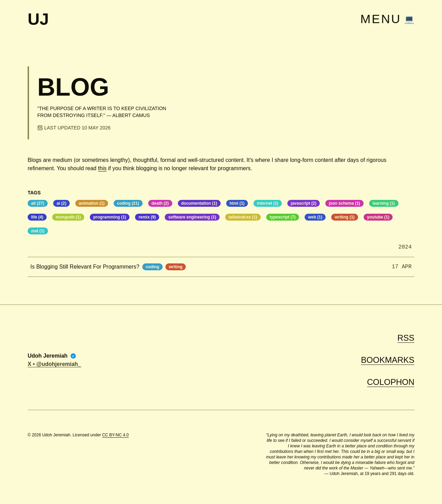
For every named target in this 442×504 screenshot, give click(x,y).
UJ (38, 19)
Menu (381, 19)
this (102, 168)
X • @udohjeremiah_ (54, 364)
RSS (406, 338)
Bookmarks (388, 360)
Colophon (391, 382)
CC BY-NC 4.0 (116, 435)
